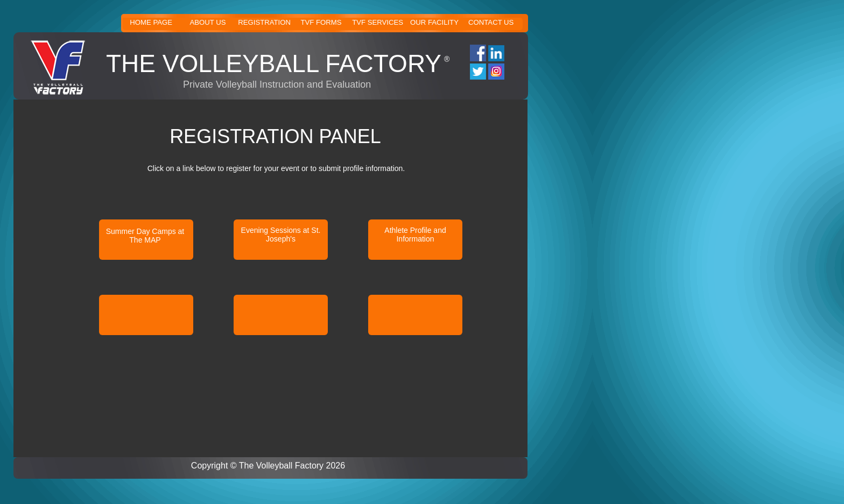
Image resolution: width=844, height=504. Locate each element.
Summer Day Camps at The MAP (145, 236)
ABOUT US (208, 22)
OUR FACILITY (434, 22)
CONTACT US (491, 22)
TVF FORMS (321, 22)
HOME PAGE (151, 22)
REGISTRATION (264, 22)
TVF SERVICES (378, 22)
